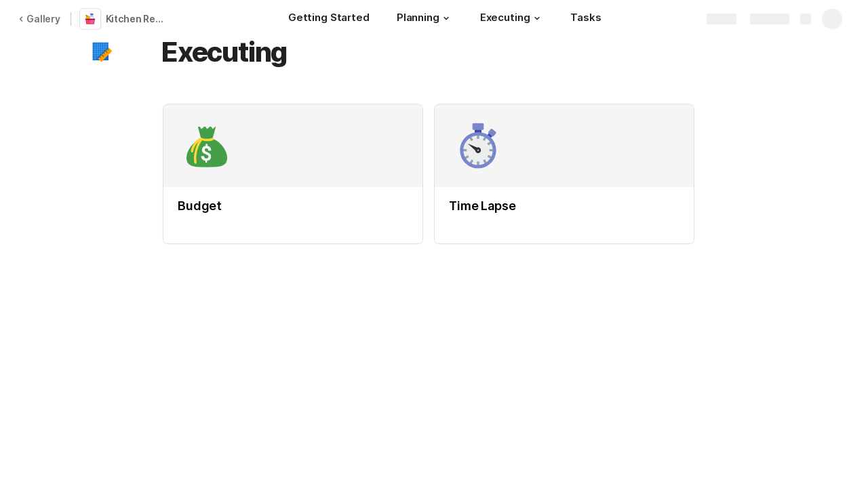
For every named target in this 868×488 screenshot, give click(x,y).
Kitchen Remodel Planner (138, 19)
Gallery (39, 19)
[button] (446, 18)
